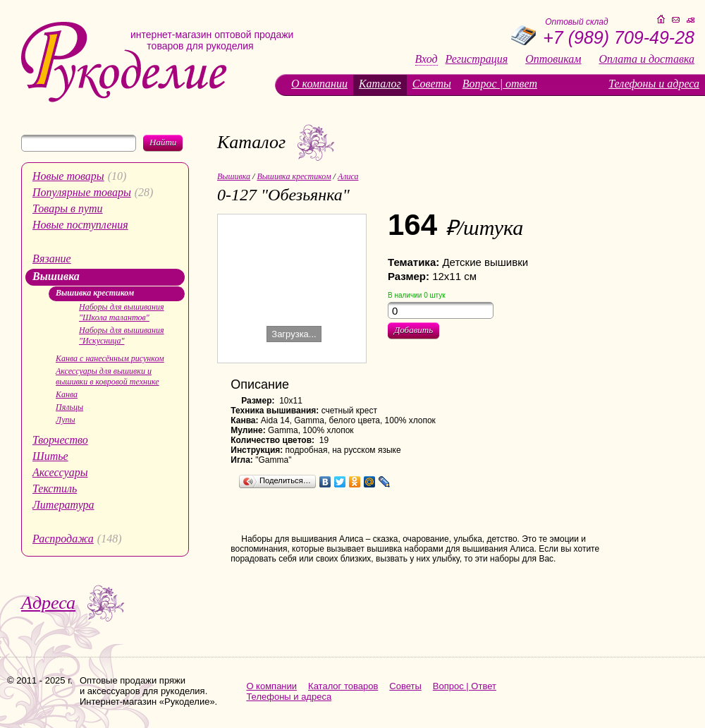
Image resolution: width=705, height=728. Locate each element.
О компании (319, 84)
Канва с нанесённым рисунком (110, 358)
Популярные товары (82, 192)
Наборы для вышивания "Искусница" (122, 335)
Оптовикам (553, 59)
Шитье (50, 456)
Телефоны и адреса (654, 84)
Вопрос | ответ (500, 84)
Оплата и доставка (647, 59)
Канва (67, 394)
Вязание (52, 259)
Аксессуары (60, 472)
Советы (432, 84)
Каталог (380, 84)
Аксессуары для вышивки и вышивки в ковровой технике (108, 376)
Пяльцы (69, 407)
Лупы (66, 420)
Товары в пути (68, 208)
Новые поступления (80, 225)
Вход (427, 59)
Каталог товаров (343, 686)
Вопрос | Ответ (465, 686)
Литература (63, 505)
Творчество (60, 440)
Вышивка (56, 276)
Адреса (48, 603)
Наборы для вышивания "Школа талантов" (122, 312)
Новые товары (68, 176)
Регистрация (477, 59)
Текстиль (55, 489)
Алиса (348, 176)
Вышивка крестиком (95, 293)
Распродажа (63, 539)
